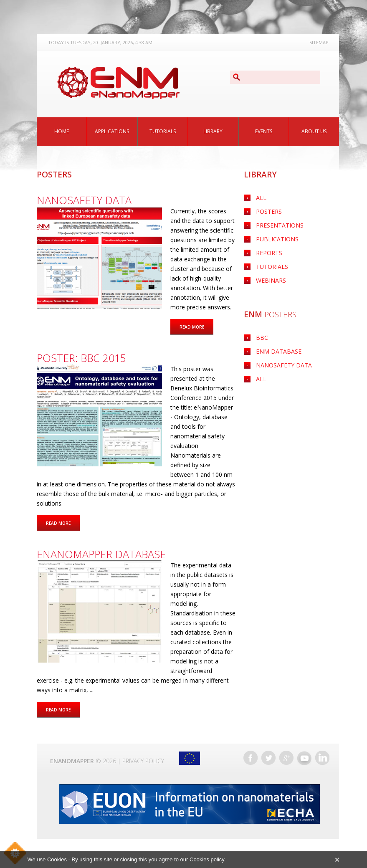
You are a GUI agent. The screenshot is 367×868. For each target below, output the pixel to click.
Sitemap (319, 42)
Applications (112, 131)
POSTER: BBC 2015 (81, 358)
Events (264, 131)
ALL (261, 379)
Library (213, 131)
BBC (262, 338)
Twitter (268, 758)
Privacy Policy (143, 761)
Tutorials (163, 131)
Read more (196, 326)
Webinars (271, 280)
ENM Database (279, 351)
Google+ (286, 758)
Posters (269, 211)
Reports (269, 253)
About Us (314, 131)
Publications (277, 239)
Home (62, 131)
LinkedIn (322, 758)
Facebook (251, 758)
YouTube (304, 758)
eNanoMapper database (101, 554)
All (261, 198)
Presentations (280, 225)
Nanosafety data (284, 365)
